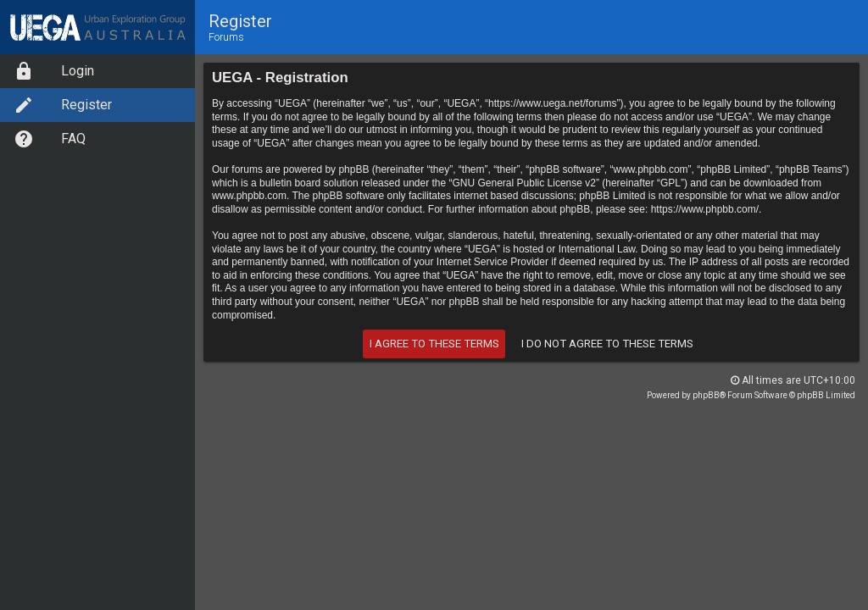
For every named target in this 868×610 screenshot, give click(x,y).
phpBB (706, 395)
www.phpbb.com (249, 196)
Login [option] (54, 71)
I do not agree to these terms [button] (607, 344)
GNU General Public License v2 (524, 183)
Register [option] (63, 105)
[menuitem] (97, 71)
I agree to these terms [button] (434, 344)
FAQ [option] (50, 139)
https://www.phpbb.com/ (705, 209)
